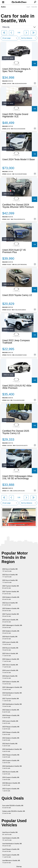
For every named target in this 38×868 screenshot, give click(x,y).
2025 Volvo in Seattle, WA (10, 666)
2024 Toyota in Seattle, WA (11, 587)
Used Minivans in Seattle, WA (11, 862)
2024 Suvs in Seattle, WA (10, 570)
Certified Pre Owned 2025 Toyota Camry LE (16, 432)
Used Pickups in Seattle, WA (11, 850)
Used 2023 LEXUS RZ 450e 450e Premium (17, 387)
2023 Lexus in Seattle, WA (10, 621)
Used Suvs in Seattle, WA (10, 833)
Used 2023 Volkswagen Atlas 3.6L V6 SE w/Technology (17, 477)
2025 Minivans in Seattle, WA (11, 784)
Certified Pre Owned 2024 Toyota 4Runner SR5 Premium (18, 206)
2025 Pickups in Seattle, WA (11, 733)
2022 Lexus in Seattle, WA (10, 722)
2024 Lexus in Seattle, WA (10, 671)
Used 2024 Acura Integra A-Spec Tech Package (17, 70)
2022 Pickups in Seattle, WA (11, 756)
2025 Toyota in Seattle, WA (11, 593)
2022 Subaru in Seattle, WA (11, 711)
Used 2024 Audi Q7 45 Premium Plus (14, 251)
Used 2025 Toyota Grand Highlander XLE (15, 115)
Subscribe (34, 7)
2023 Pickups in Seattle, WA (11, 728)
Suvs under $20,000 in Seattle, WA (13, 807)
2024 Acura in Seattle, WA (10, 649)
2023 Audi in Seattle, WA (10, 677)
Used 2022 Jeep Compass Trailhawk (16, 342)
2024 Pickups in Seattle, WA (11, 716)
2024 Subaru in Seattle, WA (11, 683)
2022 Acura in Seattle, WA (10, 773)
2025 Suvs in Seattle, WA (10, 581)
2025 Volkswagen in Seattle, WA (12, 688)
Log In (28, 7)
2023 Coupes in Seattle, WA (11, 762)
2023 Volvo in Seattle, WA (10, 655)
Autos (3, 7)
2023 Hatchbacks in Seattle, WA (12, 705)
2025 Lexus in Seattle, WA (10, 643)
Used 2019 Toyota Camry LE (17, 295)
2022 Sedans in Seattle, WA (11, 739)
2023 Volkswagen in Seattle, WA (12, 626)
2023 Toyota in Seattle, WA (11, 615)
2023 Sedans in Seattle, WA (11, 609)
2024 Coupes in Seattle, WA (11, 778)
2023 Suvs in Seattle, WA (10, 576)
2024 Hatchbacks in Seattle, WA (12, 694)
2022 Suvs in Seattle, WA (10, 604)
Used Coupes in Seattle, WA (11, 856)
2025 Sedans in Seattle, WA (11, 632)
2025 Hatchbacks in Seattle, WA (12, 750)
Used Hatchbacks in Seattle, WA (12, 845)
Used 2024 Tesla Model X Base (19, 159)
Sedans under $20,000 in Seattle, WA (14, 812)
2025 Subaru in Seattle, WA (11, 660)
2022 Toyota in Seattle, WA (11, 700)
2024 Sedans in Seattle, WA (11, 598)
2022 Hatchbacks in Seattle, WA (12, 767)
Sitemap (19, 867)
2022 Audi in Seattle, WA (10, 745)
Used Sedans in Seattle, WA (11, 839)
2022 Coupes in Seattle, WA (11, 790)
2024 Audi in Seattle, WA (10, 638)
